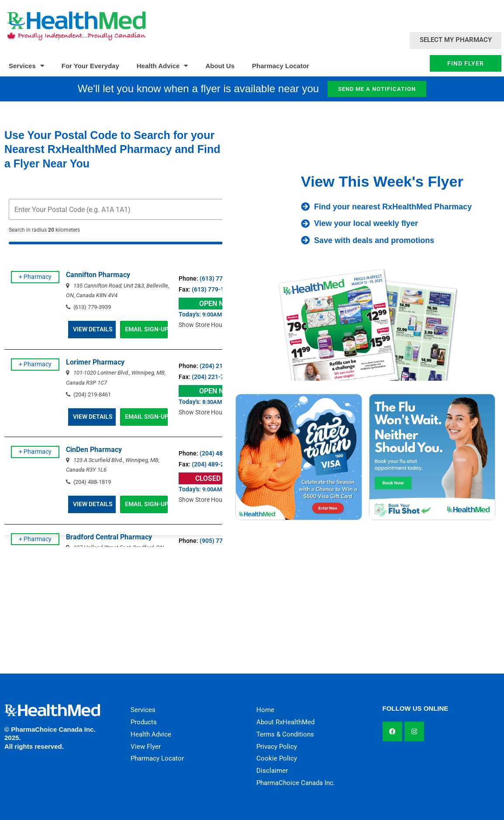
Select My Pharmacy (456, 40)
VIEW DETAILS (100, 329)
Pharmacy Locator (281, 66)
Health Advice (162, 66)
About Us (220, 66)
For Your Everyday (90, 66)
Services (26, 66)
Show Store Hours (219, 325)
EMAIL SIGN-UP (158, 329)
